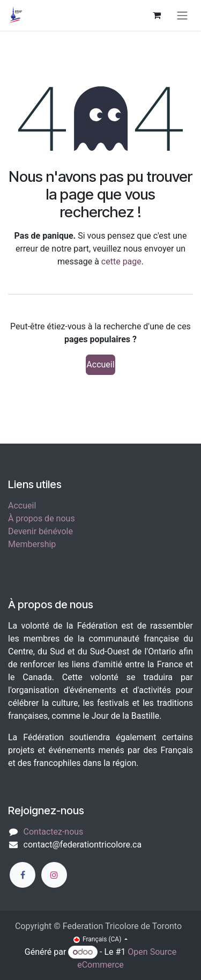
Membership (32, 544)
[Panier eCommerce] (157, 15)
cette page (121, 261)
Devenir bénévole (40, 531)
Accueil (100, 364)
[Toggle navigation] (182, 15)
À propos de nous (42, 518)
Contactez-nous (54, 832)
